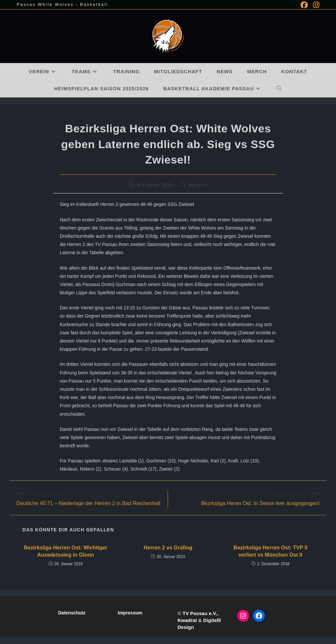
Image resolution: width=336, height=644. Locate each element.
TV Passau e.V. (200, 613)
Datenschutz (72, 613)
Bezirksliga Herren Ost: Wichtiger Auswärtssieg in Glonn (66, 551)
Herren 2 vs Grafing (168, 548)
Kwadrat (187, 620)
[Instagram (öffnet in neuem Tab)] (315, 5)
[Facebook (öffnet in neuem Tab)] (304, 5)
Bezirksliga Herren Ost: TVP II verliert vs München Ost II (270, 551)
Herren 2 (198, 185)
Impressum (130, 613)
